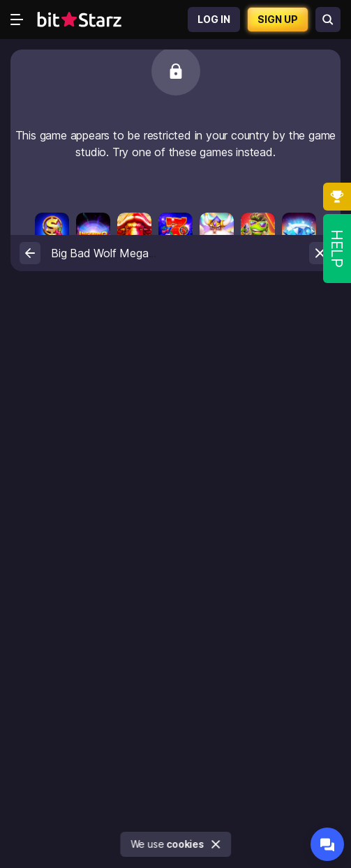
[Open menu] (17, 20)
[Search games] (328, 20)
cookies (186, 844)
